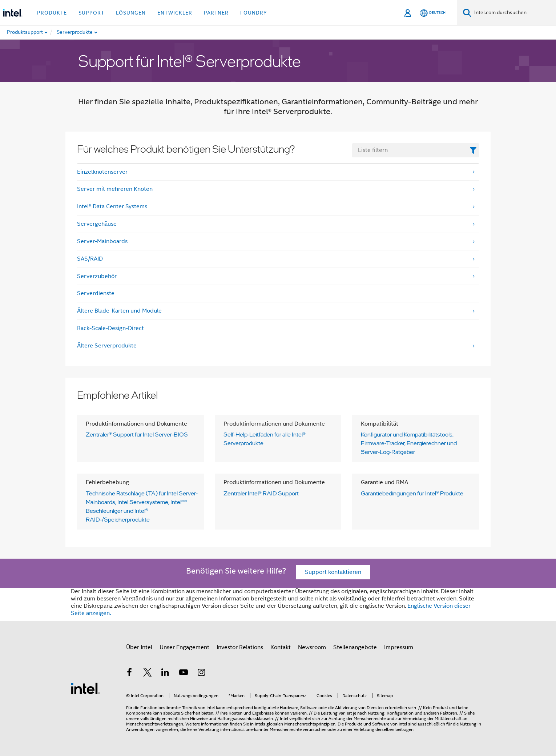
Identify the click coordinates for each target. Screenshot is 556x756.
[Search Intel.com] (514, 13)
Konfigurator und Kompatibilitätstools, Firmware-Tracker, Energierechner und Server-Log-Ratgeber (409, 443)
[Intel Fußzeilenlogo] (85, 688)
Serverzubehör (97, 276)
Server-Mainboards (102, 241)
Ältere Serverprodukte (107, 346)
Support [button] (91, 13)
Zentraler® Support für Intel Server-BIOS (137, 434)
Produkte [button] (52, 13)
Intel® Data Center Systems (112, 206)
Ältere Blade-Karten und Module (119, 311)
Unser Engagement (184, 647)
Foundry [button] (254, 13)
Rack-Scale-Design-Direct (110, 328)
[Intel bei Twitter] (148, 673)
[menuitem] (92, 32)
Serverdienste (96, 293)
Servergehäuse (97, 224)
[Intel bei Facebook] (129, 673)
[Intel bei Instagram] (201, 673)
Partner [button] (216, 13)
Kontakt (281, 647)
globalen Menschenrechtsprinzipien (301, 724)
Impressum (399, 647)
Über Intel (139, 647)
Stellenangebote (355, 647)
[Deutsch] (433, 13)
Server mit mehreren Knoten (115, 189)
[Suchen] (467, 13)
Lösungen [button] (131, 13)
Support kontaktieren (333, 572)
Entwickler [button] (175, 13)
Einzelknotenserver (102, 172)
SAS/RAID (90, 259)
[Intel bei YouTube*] (184, 673)
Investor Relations (240, 647)
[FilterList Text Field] (416, 150)
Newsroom (312, 647)
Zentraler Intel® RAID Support (261, 493)
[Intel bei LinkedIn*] (165, 673)
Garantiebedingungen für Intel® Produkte (412, 493)
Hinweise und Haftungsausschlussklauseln (231, 718)
